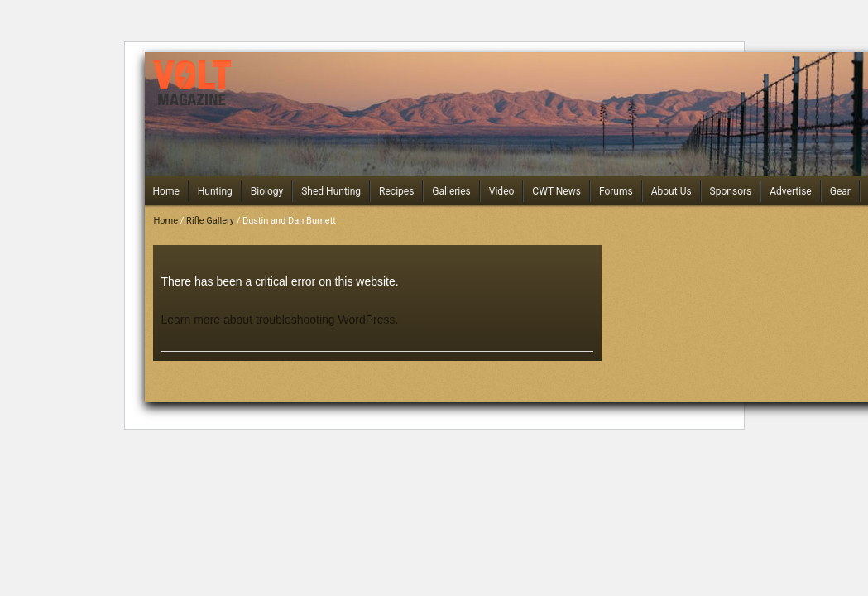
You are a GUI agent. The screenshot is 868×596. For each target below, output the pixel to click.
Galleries (451, 191)
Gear (840, 191)
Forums (616, 191)
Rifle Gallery (210, 221)
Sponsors (731, 191)
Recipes (396, 191)
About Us (671, 191)
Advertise (790, 191)
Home (166, 191)
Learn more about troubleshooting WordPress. (280, 320)
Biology (267, 191)
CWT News (556, 191)
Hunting (215, 191)
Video (502, 191)
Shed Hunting (331, 191)
